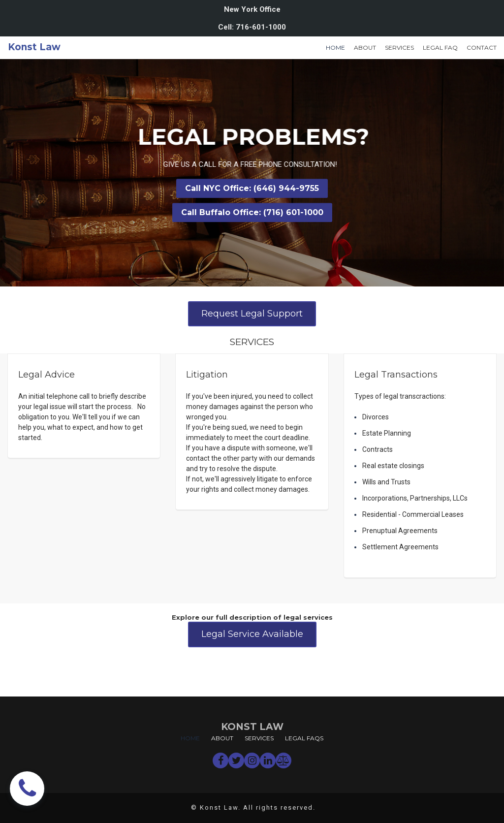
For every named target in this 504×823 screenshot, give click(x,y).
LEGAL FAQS (304, 738)
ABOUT (365, 47)
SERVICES (399, 47)
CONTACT (482, 47)
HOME (335, 47)
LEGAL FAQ (440, 47)
